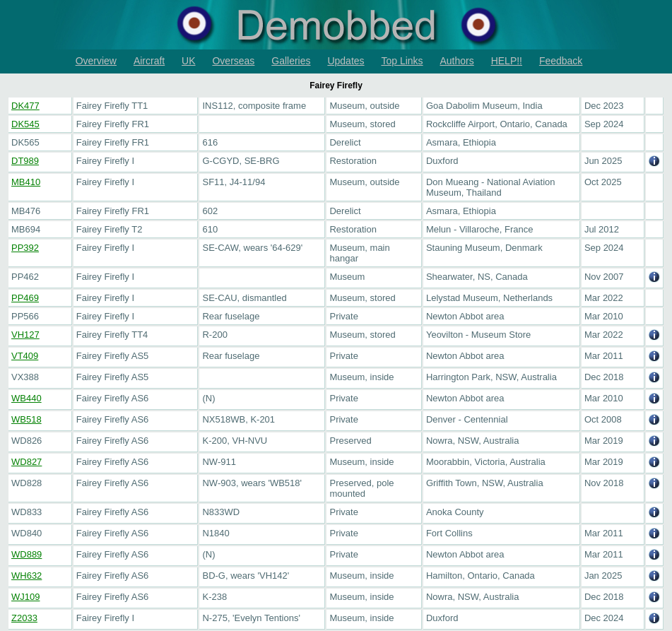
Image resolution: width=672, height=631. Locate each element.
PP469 (25, 298)
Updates (346, 61)
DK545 (25, 124)
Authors (457, 61)
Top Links (402, 61)
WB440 (26, 398)
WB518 (26, 419)
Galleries (291, 61)
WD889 (26, 554)
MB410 (26, 182)
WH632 (26, 576)
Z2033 (24, 618)
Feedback (561, 61)
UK (188, 61)
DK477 (25, 106)
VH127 (25, 335)
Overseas (233, 61)
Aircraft (149, 61)
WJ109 (25, 597)
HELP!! (507, 61)
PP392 (25, 248)
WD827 (26, 462)
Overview (96, 61)
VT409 (25, 356)
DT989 (25, 161)
